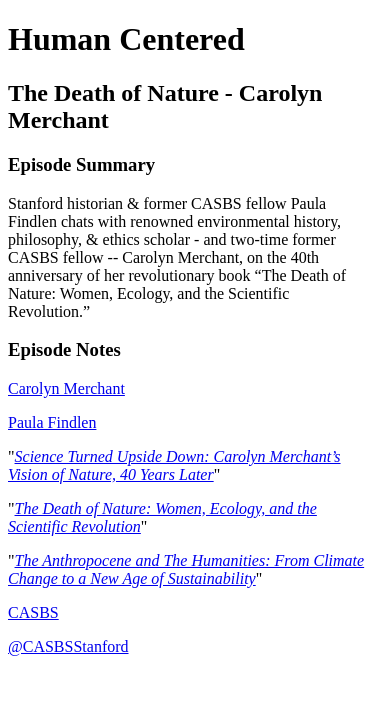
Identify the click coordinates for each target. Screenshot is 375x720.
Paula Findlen (52, 422)
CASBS (33, 612)
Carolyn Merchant (66, 388)
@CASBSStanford (68, 646)
